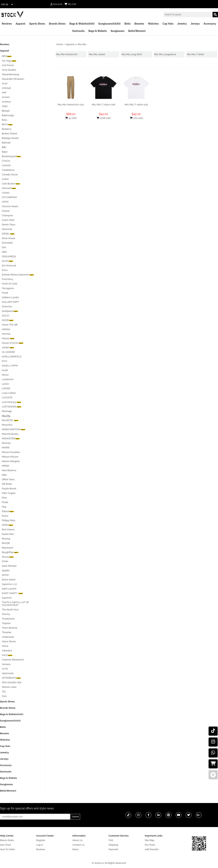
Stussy (8, 557)
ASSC (5, 106)
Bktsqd (6, 111)
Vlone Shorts (9, 641)
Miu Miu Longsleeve (165, 54)
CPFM (5, 202)
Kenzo (5, 375)
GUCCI (5, 316)
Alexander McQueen (13, 79)
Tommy (6, 614)
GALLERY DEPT (10, 302)
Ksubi (5, 370)
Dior (4, 247)
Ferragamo (8, 288)
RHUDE (6, 543)
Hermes (6, 334)
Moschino (7, 425)
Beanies (139, 24)
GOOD (8, 320)
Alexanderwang (10, 74)
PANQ (8, 525)
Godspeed (10, 311)
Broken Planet (9, 134)
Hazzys (8, 338)
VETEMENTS (11, 678)
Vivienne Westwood (13, 660)
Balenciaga (8, 115)
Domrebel (7, 243)
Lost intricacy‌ (12, 402)
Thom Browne (10, 628)
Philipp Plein (9, 520)
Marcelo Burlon (10, 434)
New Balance (9, 470)
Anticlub (6, 88)
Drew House (8, 238)
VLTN (5, 669)
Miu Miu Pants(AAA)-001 (71, 105)
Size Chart (5, 845)
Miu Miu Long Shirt (132, 54)
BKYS (7, 124)
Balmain (6, 143)
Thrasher (7, 632)
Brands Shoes (57, 24)
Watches (153, 24)
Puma (5, 516)
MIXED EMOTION (14, 429)
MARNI (6, 448)
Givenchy (7, 306)
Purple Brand (9, 489)
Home (60, 44)
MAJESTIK (10, 420)
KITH (4, 361)
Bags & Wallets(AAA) (82, 24)
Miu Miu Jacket (97, 54)
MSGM (5, 466)
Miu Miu (82, 44)
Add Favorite (152, 849)
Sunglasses (118, 31)
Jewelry (182, 24)
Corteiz (6, 193)
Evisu (5, 270)
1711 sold (136, 118)
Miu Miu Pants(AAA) (67, 54)
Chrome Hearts (10, 206)
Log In (40, 845)
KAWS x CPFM (10, 366)
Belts (128, 24)
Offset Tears (8, 479)
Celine (5, 179)
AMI (4, 93)
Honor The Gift (10, 325)
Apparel (20, 24)
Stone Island (9, 580)
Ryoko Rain (8, 534)
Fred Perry (7, 279)
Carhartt (6, 165)
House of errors (13, 343)
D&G (4, 252)
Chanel (6, 211)
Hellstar (6, 329)
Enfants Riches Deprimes (18, 275)
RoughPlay (10, 552)
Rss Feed (150, 845)
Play (4, 507)
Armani (6, 97)
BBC (4, 147)
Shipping (113, 845)
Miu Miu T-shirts (196, 54)
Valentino (7, 651)
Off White (7, 484)
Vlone (5, 646)
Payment (113, 849)
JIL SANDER (8, 352)
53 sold (71, 118)
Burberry (7, 129)
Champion (7, 215)
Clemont (9, 188)
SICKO (5, 575)
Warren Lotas (9, 687)
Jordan (8, 347)
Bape (5, 152)
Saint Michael (9, 566)
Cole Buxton (11, 184)
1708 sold (103, 118)
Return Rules (7, 840)
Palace (8, 511)
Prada (5, 502)
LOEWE (6, 388)
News (75, 849)
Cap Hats (168, 24)
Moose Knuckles (11, 452)
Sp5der (6, 570)
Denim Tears (9, 225)
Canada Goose (10, 174)
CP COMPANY (10, 197)
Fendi (5, 293)
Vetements (8, 673)
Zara (4, 696)
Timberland (8, 619)
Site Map (150, 840)
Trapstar (6, 623)
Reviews (7, 24)
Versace (6, 664)
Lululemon (8, 379)
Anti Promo (8, 65)
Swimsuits (78, 31)
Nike (4, 475)
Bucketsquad (12, 156)
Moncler (6, 443)
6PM (7, 56)
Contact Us (78, 845)
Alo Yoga (9, 61)
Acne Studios (9, 70)
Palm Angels (9, 493)
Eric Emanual (9, 266)
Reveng (6, 539)
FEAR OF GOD (10, 284)
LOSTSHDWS (12, 407)
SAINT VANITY (13, 593)
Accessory (210, 24)
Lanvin (5, 384)
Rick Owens (8, 529)
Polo (4, 498)
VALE (7, 655)
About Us (77, 840)
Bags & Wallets (98, 31)
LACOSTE (7, 397)
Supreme (7, 598)
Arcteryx (6, 102)
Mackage (7, 411)
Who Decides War (12, 682)
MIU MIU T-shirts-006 (104, 105)
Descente (7, 229)
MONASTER (11, 438)
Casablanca (8, 170)
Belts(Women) (137, 31)
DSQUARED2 (9, 256)
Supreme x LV (9, 584)
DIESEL (8, 234)
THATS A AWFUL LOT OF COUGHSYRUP (15, 604)
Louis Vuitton (9, 393)
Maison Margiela (11, 461)
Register (41, 840)
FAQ (111, 840)
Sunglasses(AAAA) (109, 24)
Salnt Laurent (9, 589)
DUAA (8, 261)
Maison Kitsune (10, 457)
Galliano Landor (10, 297)
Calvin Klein (8, 220)
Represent (7, 548)
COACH (6, 161)
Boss (4, 120)
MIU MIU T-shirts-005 (136, 105)
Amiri (5, 83)
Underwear (8, 637)
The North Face (10, 610)
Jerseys (195, 24)
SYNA (5, 561)
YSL (4, 692)
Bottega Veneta (10, 138)
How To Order (7, 849)
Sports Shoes (37, 24)
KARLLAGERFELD (12, 357)
